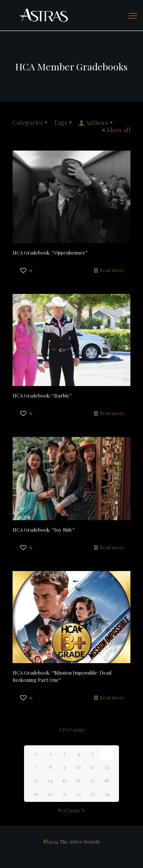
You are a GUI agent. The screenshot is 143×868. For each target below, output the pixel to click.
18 (107, 780)
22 (79, 794)
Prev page (71, 729)
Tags (63, 122)
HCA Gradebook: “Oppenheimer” (50, 252)
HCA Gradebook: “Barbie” (42, 395)
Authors (96, 122)
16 (79, 780)
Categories (31, 122)
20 (50, 794)
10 (79, 767)
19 (36, 794)
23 (93, 794)
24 (107, 794)
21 (65, 794)
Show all (116, 130)
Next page (72, 810)
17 (93, 780)
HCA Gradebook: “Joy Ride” (44, 530)
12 (107, 767)
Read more (112, 270)
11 (93, 767)
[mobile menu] (133, 15)
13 (36, 780)
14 (50, 780)
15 (65, 780)
